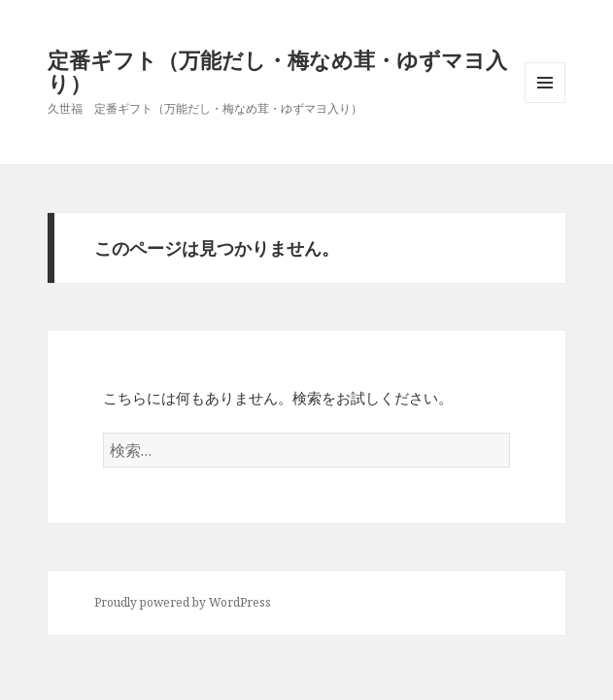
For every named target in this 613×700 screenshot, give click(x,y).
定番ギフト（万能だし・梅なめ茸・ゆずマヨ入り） (277, 71)
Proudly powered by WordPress (183, 602)
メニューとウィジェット (545, 103)
